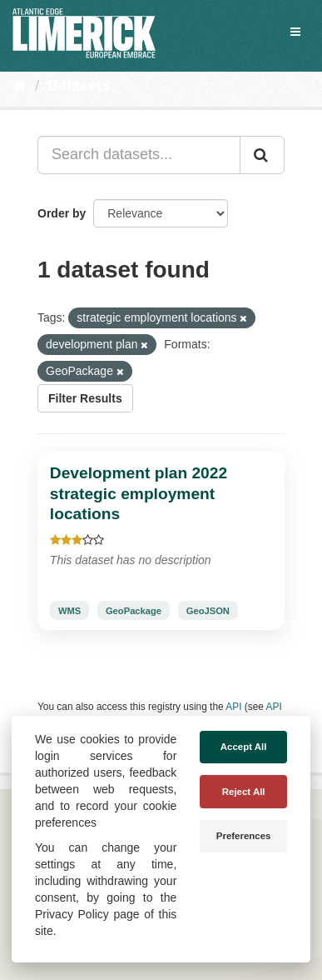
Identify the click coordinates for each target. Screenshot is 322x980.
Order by (62, 213)
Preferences (244, 836)
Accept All (244, 747)
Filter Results (85, 398)
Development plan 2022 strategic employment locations (139, 494)
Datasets (79, 86)
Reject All (244, 792)
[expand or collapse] (295, 32)
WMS (69, 610)
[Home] (20, 86)
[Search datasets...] (139, 155)
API (233, 707)
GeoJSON (208, 610)
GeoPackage (134, 610)
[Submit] (262, 155)
